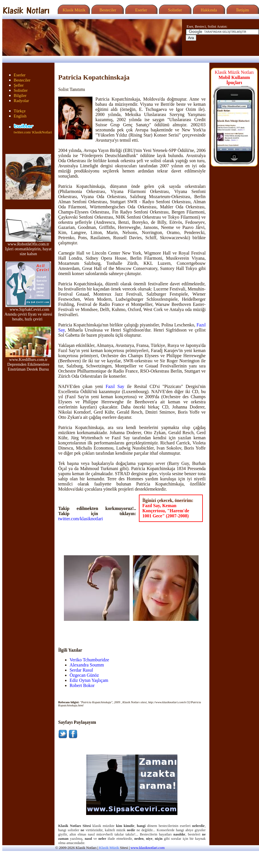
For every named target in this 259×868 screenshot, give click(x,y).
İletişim (242, 10)
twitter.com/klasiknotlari (81, 519)
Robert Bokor (82, 685)
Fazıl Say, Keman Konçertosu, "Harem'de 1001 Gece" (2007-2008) (166, 511)
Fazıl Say (115, 386)
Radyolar (21, 101)
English (20, 116)
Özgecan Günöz (84, 675)
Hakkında (208, 10)
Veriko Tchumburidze (89, 660)
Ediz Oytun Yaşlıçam (89, 680)
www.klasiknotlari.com (148, 848)
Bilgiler (20, 95)
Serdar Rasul (81, 670)
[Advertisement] (97, 629)
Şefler (19, 85)
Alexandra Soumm (87, 665)
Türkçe (20, 111)
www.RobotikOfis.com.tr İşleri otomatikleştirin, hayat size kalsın (28, 247)
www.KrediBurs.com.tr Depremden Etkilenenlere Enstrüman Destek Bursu (28, 362)
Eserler (140, 10)
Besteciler (107, 10)
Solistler (174, 10)
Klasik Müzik (73, 10)
